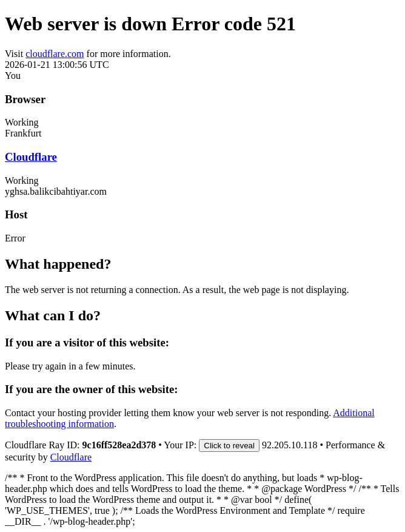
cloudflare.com (55, 54)
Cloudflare (31, 157)
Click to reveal (229, 446)
